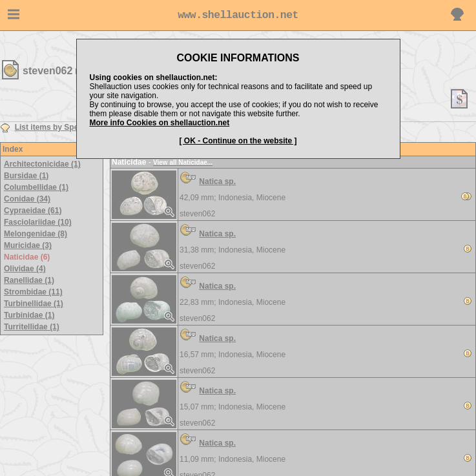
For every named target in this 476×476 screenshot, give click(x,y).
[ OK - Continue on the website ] (238, 141)
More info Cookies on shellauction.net (160, 123)
